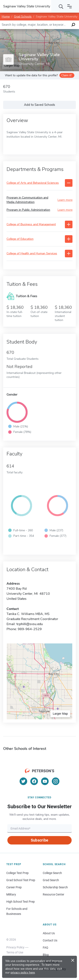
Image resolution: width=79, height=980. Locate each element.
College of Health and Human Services (32, 254)
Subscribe (39, 840)
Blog (46, 955)
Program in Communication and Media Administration (27, 200)
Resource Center (54, 894)
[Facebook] (34, 781)
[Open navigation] (70, 6)
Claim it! (66, 75)
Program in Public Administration (28, 210)
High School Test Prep (21, 902)
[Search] (61, 6)
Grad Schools (23, 17)
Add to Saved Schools (39, 105)
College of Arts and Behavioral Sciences (33, 183)
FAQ (46, 948)
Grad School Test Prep (21, 880)
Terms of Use (15, 952)
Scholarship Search (55, 887)
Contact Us (50, 940)
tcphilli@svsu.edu (30, 624)
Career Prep (14, 887)
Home (6, 17)
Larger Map (60, 714)
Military (11, 894)
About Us (49, 933)
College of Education (20, 239)
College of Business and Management (31, 225)
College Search (52, 873)
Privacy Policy (15, 947)
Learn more (65, 200)
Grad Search (51, 880)
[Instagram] (56, 781)
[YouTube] (45, 781)
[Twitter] (23, 781)
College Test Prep (17, 873)
